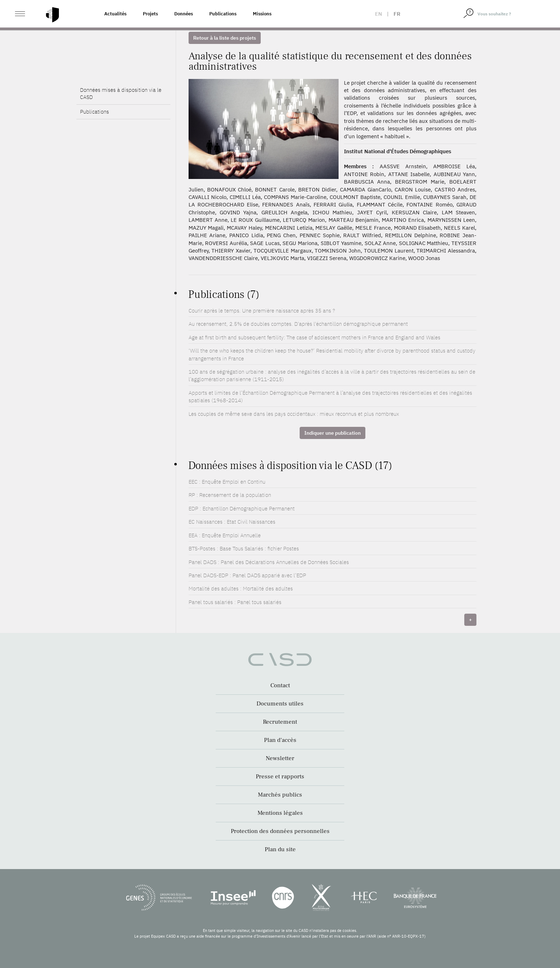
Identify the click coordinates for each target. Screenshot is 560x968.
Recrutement (280, 722)
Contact (280, 685)
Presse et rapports (280, 777)
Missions (262, 14)
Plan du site (280, 849)
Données (184, 14)
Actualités (115, 14)
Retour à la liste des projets (225, 38)
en (379, 14)
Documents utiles (280, 704)
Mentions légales (280, 813)
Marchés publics (280, 795)
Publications (223, 14)
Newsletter (280, 758)
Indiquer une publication (332, 433)
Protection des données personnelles (280, 831)
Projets (150, 14)
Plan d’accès (280, 740)
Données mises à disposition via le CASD (121, 93)
